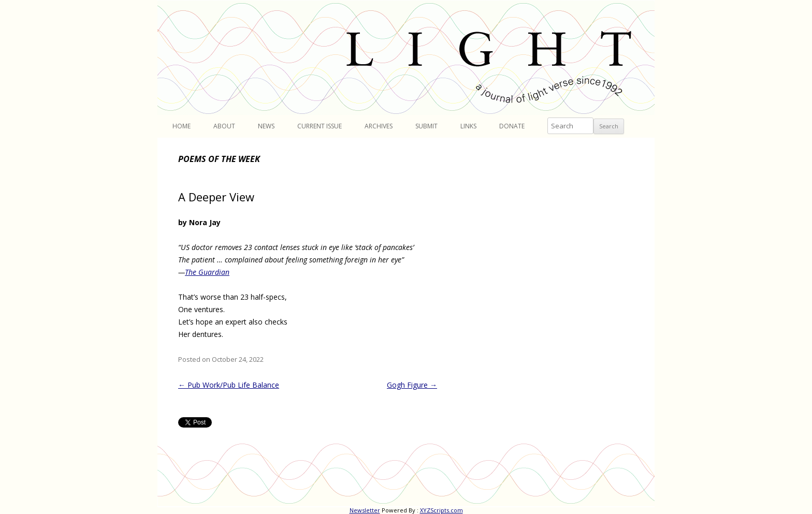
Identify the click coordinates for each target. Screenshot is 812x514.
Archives (379, 126)
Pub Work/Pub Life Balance (229, 385)
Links (468, 126)
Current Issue (320, 126)
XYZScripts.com (441, 510)
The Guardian (207, 272)
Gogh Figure (412, 385)
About (224, 126)
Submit (426, 126)
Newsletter (365, 510)
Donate (512, 126)
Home (182, 126)
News (266, 126)
